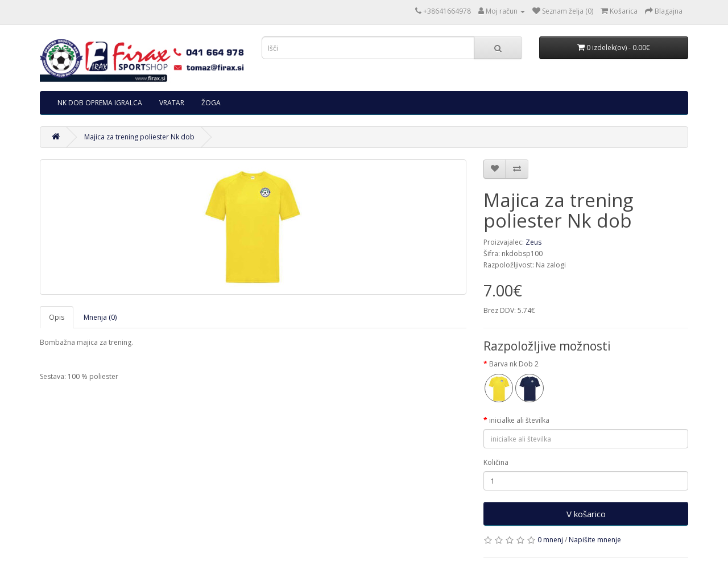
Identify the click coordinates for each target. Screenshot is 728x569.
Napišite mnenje (595, 540)
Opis (57, 317)
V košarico (586, 514)
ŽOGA (211, 103)
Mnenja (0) (100, 317)
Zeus (533, 242)
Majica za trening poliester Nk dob (139, 137)
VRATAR (172, 103)
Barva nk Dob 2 (514, 364)
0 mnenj (550, 540)
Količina (496, 462)
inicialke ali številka (519, 420)
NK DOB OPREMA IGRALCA (100, 103)
